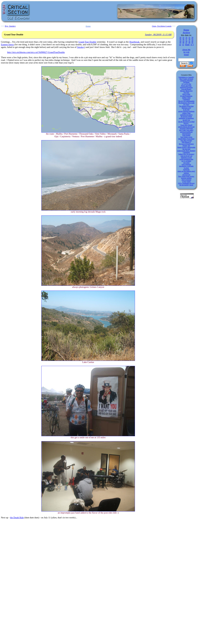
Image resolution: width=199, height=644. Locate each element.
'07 (186, 43)
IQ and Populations (186, 96)
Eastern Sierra (7, 44)
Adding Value (186, 98)
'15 (192, 39)
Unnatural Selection (186, 80)
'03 (183, 45)
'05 (192, 43)
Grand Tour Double (87, 42)
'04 (180, 45)
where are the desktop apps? (186, 171)
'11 (189, 41)
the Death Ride (17, 518)
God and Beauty (186, 89)
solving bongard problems (186, 111)
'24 (180, 37)
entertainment (186, 134)
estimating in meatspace (186, 118)
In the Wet (186, 110)
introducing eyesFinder (186, 166)
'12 (186, 41)
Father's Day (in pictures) (186, 154)
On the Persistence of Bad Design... (186, 122)
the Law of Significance (186, 144)
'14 (180, 41)
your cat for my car (186, 156)
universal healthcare (186, 132)
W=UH (186, 52)
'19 (180, 39)
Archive (186, 33)
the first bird (186, 149)
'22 (186, 37)
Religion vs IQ (186, 108)
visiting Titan (186, 113)
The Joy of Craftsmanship (186, 101)
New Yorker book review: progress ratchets (186, 177)
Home (186, 30)
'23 (183, 37)
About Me (186, 50)
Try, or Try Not (186, 84)
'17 (186, 39)
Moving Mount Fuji (186, 91)
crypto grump (186, 181)
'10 (192, 41)
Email (186, 55)
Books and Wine (186, 86)
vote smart (186, 163)
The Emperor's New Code (186, 103)
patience (186, 173)
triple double (186, 135)
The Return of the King (186, 106)
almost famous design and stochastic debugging (186, 128)
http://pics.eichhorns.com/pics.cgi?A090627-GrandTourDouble (36, 52)
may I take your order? (186, 130)
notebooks (186, 169)
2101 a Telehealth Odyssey (186, 183)
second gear (186, 120)
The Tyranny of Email (186, 79)
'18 (183, 39)
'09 (180, 43)
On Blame (186, 82)
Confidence (186, 99)
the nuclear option (186, 116)
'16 (189, 39)
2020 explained (186, 180)
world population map (186, 159)
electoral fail (186, 175)
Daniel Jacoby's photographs (186, 147)
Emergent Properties (186, 87)
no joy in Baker (186, 161)
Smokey (81, 47)
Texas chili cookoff (186, 125)
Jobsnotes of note (186, 157)
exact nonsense (186, 164)
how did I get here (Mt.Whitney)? (186, 141)
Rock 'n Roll (186, 94)
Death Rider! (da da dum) (186, 139)
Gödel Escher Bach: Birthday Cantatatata (186, 152)
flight (187, 45)
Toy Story (186, 104)
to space (186, 168)
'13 (183, 41)
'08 (183, 43)
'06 (189, 43)
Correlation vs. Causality (186, 77)
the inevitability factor (186, 185)
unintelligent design (186, 115)
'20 (192, 37)
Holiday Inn (186, 146)
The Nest (186, 92)
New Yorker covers (186, 137)
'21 (189, 37)
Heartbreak (134, 42)
